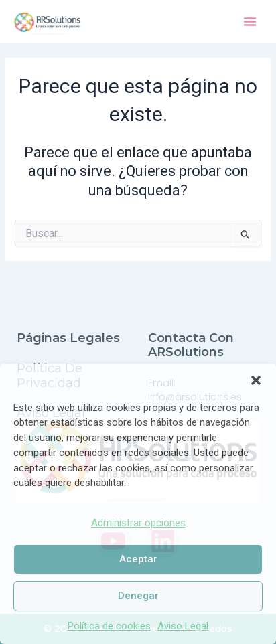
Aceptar (138, 559)
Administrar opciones (138, 523)
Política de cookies (109, 626)
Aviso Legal (183, 626)
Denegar (138, 596)
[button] (256, 380)
